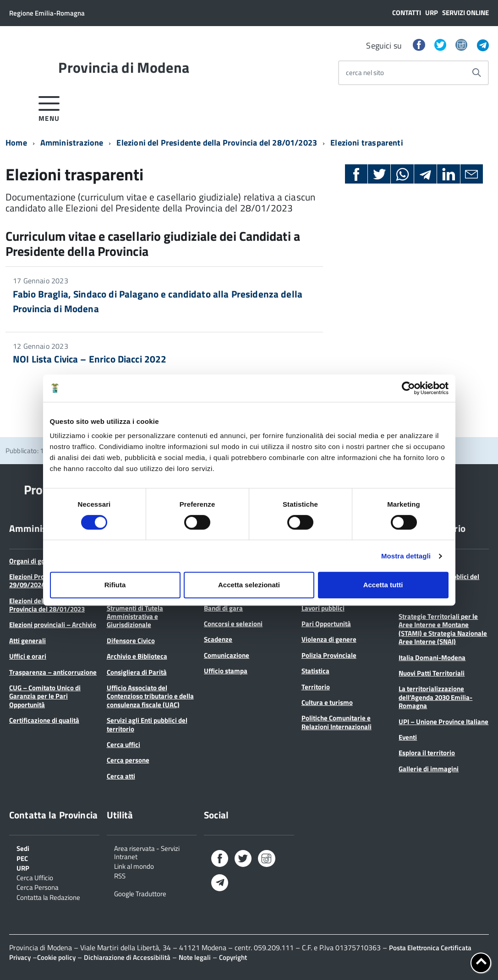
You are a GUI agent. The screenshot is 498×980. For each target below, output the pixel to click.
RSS (120, 875)
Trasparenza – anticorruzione (53, 672)
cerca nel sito (365, 73)
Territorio (316, 687)
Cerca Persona (38, 887)
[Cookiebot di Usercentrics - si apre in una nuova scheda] (408, 388)
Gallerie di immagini (429, 769)
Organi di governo (36, 561)
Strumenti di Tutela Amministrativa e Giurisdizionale (135, 617)
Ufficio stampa (226, 671)
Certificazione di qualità (44, 720)
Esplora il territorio (427, 753)
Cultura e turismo (327, 702)
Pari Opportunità (326, 624)
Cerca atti (121, 776)
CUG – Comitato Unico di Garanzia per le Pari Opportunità (45, 696)
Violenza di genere (329, 639)
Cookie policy (56, 957)
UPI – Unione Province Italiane (443, 722)
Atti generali (27, 641)
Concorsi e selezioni (233, 624)
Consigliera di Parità (137, 672)
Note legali (195, 957)
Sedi (23, 848)
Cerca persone (128, 760)
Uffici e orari (28, 656)
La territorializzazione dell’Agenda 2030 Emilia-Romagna (435, 697)
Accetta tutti (383, 585)
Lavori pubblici (323, 608)
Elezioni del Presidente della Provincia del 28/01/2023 (217, 143)
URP (432, 13)
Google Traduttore (140, 893)
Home (16, 143)
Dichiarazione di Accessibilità (127, 957)
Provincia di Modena (124, 67)
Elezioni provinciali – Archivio (53, 625)
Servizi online (465, 13)
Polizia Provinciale (329, 655)
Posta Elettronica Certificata (430, 948)
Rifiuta (115, 585)
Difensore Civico (131, 641)
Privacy (20, 957)
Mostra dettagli (406, 556)
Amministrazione (72, 143)
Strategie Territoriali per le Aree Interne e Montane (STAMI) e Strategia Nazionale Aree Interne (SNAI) (443, 629)
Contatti (407, 13)
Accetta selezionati (249, 585)
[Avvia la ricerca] (476, 73)
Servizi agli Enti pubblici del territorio (147, 724)
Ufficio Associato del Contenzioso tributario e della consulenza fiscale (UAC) (150, 696)
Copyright (233, 957)
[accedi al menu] (49, 107)
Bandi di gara (223, 608)
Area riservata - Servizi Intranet (147, 852)
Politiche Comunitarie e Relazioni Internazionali (337, 722)
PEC (22, 858)
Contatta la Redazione (48, 897)
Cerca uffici (123, 744)
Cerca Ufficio (35, 877)
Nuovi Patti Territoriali (432, 673)
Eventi (408, 737)
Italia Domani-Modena (432, 658)
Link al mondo (134, 866)
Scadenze (218, 639)
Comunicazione (227, 655)
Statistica (315, 671)
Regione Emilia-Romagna (47, 13)
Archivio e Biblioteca (137, 656)
